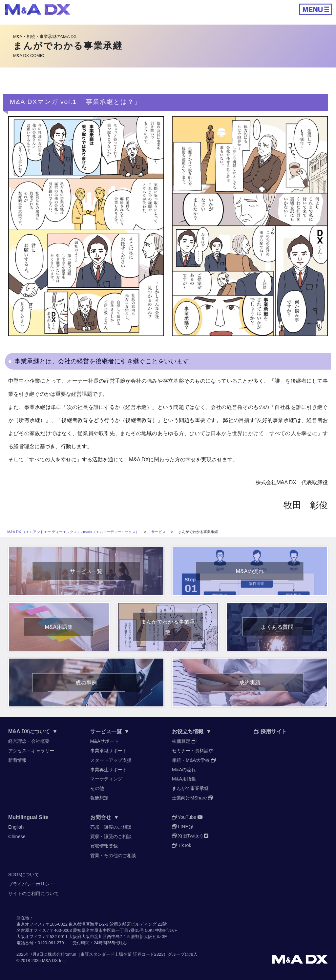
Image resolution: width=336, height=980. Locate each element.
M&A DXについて (33, 731)
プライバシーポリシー (31, 884)
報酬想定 (99, 798)
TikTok (182, 845)
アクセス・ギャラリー (31, 751)
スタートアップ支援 (111, 760)
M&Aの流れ (184, 770)
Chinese (17, 836)
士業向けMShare (192, 798)
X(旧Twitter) (190, 836)
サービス (158, 532)
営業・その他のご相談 (113, 855)
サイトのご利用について (33, 894)
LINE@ (183, 827)
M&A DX (50, 961)
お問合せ (105, 817)
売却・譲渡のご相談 (111, 827)
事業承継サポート (109, 751)
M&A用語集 (184, 779)
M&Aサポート (105, 741)
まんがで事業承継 (190, 788)
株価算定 (184, 741)
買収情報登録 (104, 846)
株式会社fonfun (62, 954)
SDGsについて (24, 874)
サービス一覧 (110, 731)
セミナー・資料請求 (193, 751)
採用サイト (270, 731)
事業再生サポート (109, 770)
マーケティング (106, 779)
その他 (97, 788)
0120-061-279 (51, 943)
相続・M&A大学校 (194, 760)
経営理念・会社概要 (29, 741)
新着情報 (17, 760)
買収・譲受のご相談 (111, 836)
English (16, 827)
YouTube (187, 817)
